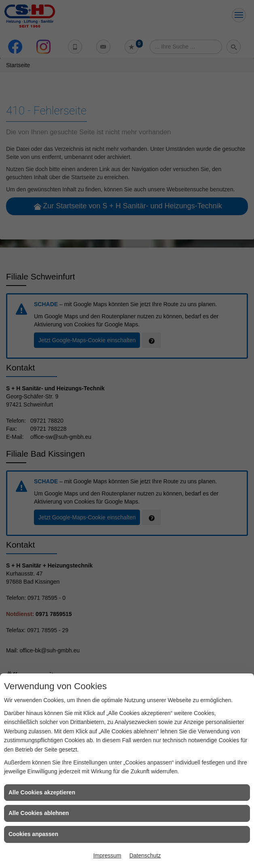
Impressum (107, 855)
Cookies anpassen (33, 834)
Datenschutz (145, 855)
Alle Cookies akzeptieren (42, 792)
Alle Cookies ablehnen (39, 813)
